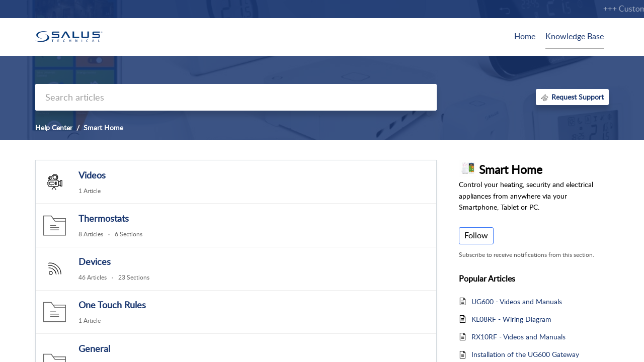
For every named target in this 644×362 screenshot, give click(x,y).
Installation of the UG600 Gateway (525, 354)
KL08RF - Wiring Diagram (511, 319)
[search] (236, 97)
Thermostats (104, 218)
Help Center (54, 127)
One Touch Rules (112, 305)
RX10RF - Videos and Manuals (518, 337)
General (94, 348)
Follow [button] (476, 235)
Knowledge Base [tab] (575, 36)
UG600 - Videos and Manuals (517, 301)
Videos (92, 175)
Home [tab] (525, 36)
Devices (95, 261)
